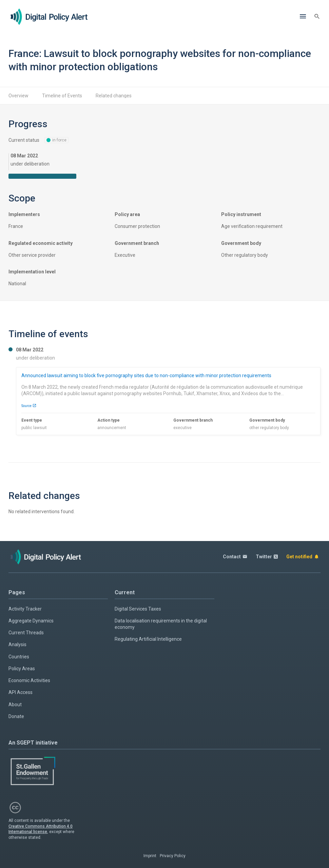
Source (29, 406)
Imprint (150, 856)
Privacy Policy (173, 856)
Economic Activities (29, 680)
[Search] (317, 17)
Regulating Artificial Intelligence (148, 639)
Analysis (17, 644)
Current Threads (26, 633)
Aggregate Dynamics (31, 621)
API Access (21, 692)
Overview (18, 96)
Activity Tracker (25, 609)
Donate (16, 716)
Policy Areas (22, 669)
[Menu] (303, 17)
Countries (19, 657)
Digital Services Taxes (138, 609)
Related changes (114, 96)
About (15, 705)
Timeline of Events (62, 96)
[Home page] (49, 17)
